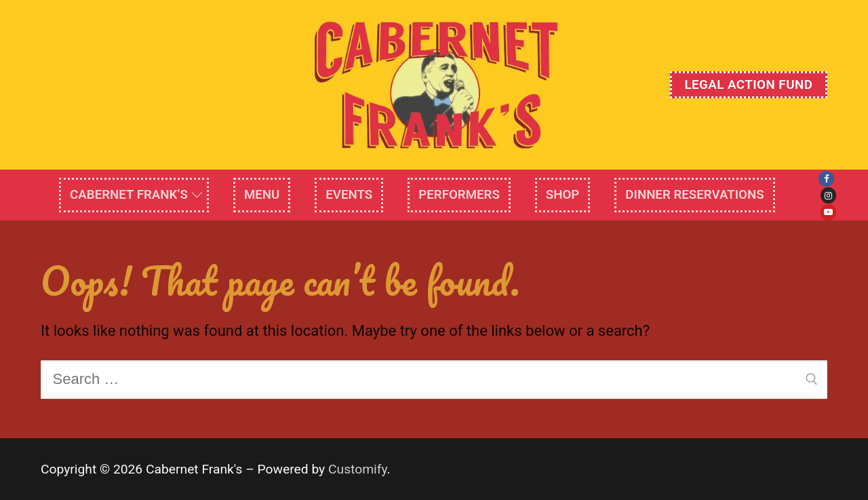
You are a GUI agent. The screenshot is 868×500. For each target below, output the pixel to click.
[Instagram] (828, 195)
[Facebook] (826, 179)
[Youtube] (828, 212)
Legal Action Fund (748, 85)
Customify (358, 469)
